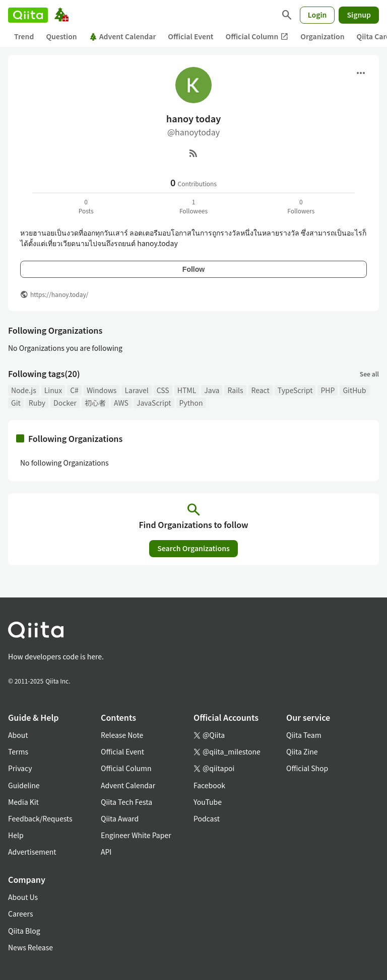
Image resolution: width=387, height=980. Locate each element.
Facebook (209, 785)
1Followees (193, 206)
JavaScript (154, 403)
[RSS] (193, 153)
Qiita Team (304, 735)
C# (74, 390)
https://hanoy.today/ (59, 294)
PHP (328, 390)
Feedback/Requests (40, 818)
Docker (65, 403)
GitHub (354, 390)
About (18, 735)
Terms (18, 751)
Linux (53, 390)
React (261, 390)
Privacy (20, 768)
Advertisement (32, 852)
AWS (121, 403)
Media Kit (23, 802)
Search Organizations (193, 548)
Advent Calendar (123, 36)
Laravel (136, 390)
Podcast (207, 818)
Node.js (24, 390)
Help (16, 835)
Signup (359, 15)
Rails (235, 390)
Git (16, 403)
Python (191, 403)
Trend (24, 36)
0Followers (301, 206)
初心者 (95, 403)
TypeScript (295, 390)
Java (212, 390)
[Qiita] (28, 15)
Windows (102, 390)
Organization (322, 36)
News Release (30, 947)
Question (61, 36)
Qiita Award (120, 818)
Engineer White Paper (136, 835)
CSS (163, 390)
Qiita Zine (302, 751)
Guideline (24, 785)
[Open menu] (361, 73)
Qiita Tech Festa (126, 802)
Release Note (122, 735)
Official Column (257, 36)
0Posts (86, 206)
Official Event (190, 36)
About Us (23, 897)
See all (369, 374)
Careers (20, 914)
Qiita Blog (24, 931)
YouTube (208, 802)
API (106, 852)
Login (317, 15)
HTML (187, 390)
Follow (193, 269)
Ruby (37, 403)
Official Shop (307, 768)
